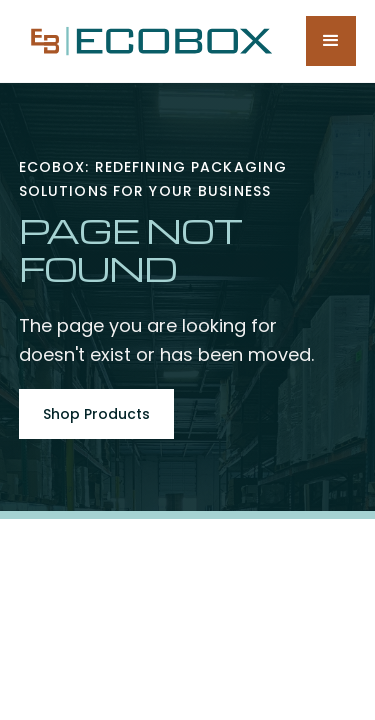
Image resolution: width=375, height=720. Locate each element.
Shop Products (96, 414)
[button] (331, 41)
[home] (147, 41)
